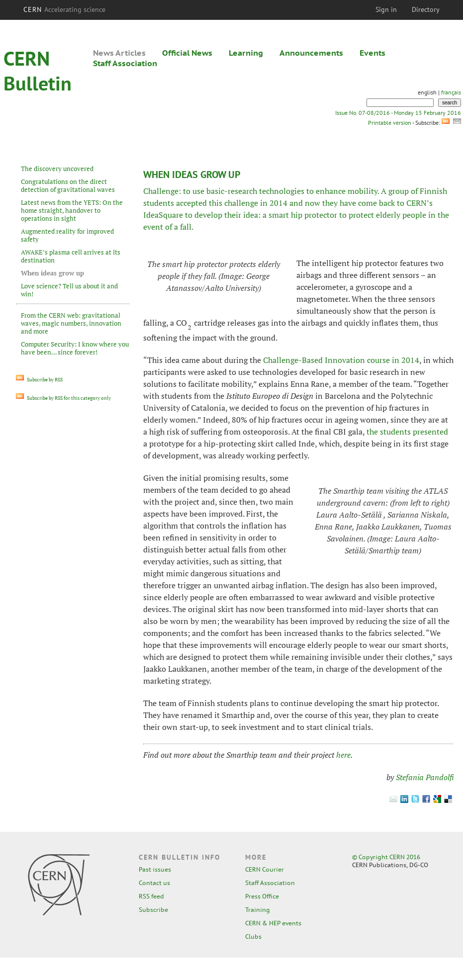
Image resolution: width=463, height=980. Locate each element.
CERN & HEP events (273, 923)
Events (372, 53)
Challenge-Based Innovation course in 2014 (341, 360)
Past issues (155, 869)
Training (258, 910)
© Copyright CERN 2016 (386, 857)
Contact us (154, 883)
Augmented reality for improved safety (67, 235)
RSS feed (151, 896)
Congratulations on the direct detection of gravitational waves (68, 185)
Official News (187, 53)
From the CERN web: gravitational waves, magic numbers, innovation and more (71, 323)
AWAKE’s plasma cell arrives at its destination (71, 256)
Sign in (386, 9)
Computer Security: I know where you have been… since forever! (75, 348)
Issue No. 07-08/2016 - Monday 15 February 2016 (398, 113)
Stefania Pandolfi (425, 777)
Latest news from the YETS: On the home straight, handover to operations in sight (72, 210)
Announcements (311, 53)
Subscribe (153, 910)
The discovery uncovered (57, 169)
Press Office (262, 896)
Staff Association (125, 63)
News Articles (119, 53)
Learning (246, 53)
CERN (65, 9)
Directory (426, 9)
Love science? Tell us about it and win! (69, 290)
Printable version (389, 123)
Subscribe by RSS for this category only (63, 398)
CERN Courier (265, 869)
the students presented (407, 432)
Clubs (253, 936)
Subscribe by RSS (39, 380)
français (451, 92)
